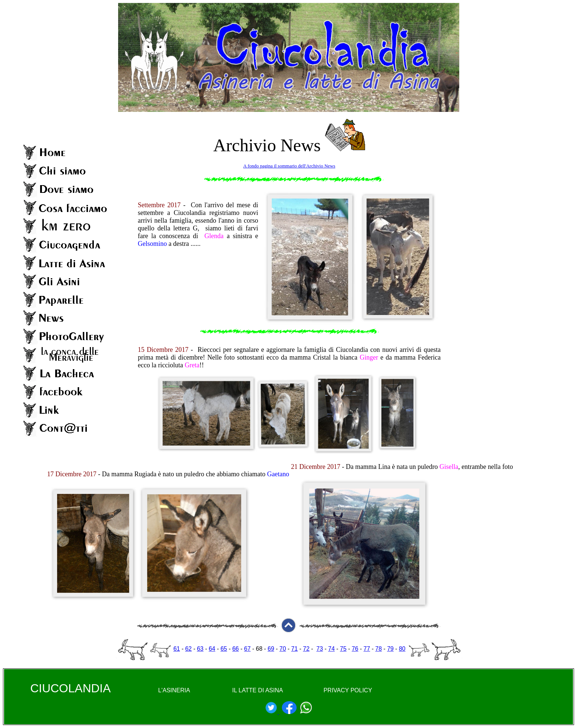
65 (224, 649)
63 (200, 649)
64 (212, 649)
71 (294, 649)
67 (247, 649)
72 (306, 649)
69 (271, 649)
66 (236, 649)
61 (177, 649)
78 (379, 649)
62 (188, 649)
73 (320, 649)
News (300, 145)
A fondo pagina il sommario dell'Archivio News (289, 166)
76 (355, 649)
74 (332, 649)
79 (390, 649)
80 (402, 649)
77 (367, 649)
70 (283, 649)
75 (343, 649)
